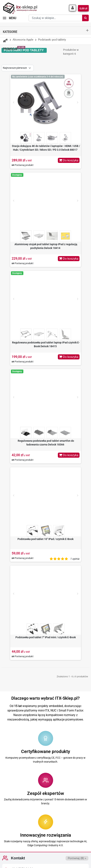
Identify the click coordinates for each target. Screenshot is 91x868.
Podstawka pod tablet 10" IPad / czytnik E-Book (45, 539)
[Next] (78, 102)
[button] (73, 8)
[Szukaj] (85, 18)
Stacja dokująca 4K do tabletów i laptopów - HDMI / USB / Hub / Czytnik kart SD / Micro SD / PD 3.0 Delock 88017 (46, 148)
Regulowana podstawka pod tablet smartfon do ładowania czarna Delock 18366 (46, 443)
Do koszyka (69, 160)
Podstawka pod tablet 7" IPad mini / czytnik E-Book (46, 637)
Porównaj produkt (23, 165)
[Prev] (14, 102)
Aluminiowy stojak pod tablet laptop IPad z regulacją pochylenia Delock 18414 (46, 246)
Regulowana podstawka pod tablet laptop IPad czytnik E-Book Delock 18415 (46, 344)
